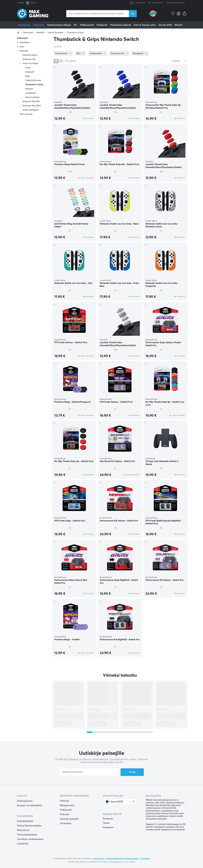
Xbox (22, 47)
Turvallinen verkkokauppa (30, 839)
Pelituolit (102, 25)
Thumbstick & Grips (75, 33)
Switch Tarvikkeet (56, 33)
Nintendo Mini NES (31, 102)
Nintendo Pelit (29, 59)
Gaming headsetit (69, 819)
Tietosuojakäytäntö (27, 835)
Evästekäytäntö (25, 821)
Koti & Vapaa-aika (145, 25)
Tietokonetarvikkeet (59, 25)
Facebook (108, 819)
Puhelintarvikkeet (121, 25)
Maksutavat (23, 830)
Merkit (179, 25)
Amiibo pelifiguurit (31, 110)
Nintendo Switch (30, 55)
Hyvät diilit (165, 25)
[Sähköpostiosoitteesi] (89, 772)
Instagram (108, 827)
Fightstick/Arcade (33, 80)
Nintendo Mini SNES (32, 106)
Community (156, 3)
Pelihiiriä (64, 801)
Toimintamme (99, 859)
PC (76, 25)
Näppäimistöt (67, 805)
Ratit (27, 76)
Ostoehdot (145, 859)
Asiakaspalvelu (177, 3)
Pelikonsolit (87, 25)
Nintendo (41, 33)
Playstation (25, 42)
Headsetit (30, 72)
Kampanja (24, 25)
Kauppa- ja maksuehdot (30, 805)
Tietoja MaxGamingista (29, 826)
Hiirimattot (66, 823)
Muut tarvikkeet (32, 97)
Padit (28, 68)
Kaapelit (29, 89)
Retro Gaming (26, 114)
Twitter (106, 823)
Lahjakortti (140, 3)
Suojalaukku (31, 93)
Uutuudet (39, 25)
